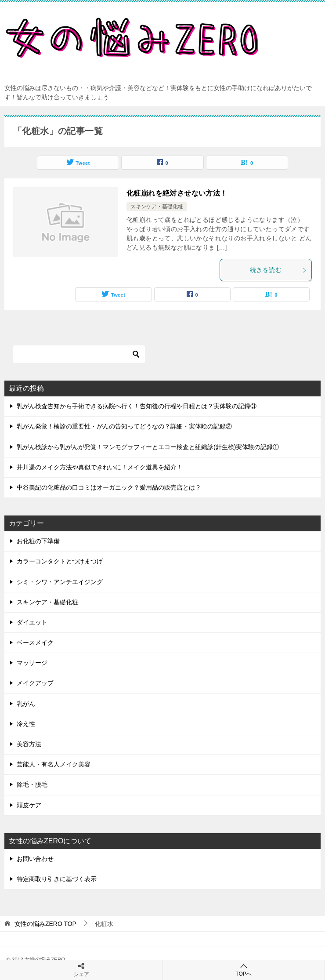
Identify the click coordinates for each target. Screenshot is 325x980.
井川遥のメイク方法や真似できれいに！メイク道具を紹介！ (100, 467)
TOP (45, 924)
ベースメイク (35, 642)
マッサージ (32, 663)
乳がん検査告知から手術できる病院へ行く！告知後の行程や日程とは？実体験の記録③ (137, 406)
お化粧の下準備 (38, 541)
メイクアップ (35, 683)
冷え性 (26, 724)
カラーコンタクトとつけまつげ (60, 561)
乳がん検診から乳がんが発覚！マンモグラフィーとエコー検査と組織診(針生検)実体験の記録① (148, 447)
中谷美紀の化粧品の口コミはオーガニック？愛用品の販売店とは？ (109, 487)
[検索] (79, 354)
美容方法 (29, 744)
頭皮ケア (29, 805)
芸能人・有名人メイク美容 (54, 764)
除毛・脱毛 (32, 784)
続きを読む (278, 270)
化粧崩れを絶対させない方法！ (177, 193)
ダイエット (32, 622)
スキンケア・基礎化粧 (157, 207)
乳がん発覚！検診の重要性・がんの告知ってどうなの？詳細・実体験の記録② (124, 426)
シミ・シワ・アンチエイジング (60, 582)
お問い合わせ (35, 859)
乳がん (26, 704)
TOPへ (244, 970)
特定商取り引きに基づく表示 (57, 879)
